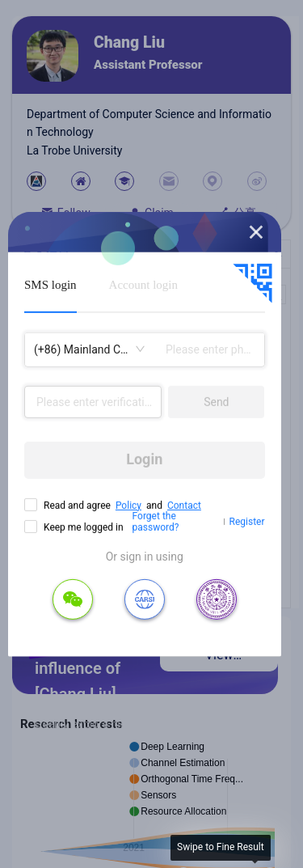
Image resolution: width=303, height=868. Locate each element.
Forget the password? (156, 522)
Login (144, 459)
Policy (128, 505)
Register (247, 522)
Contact (184, 505)
